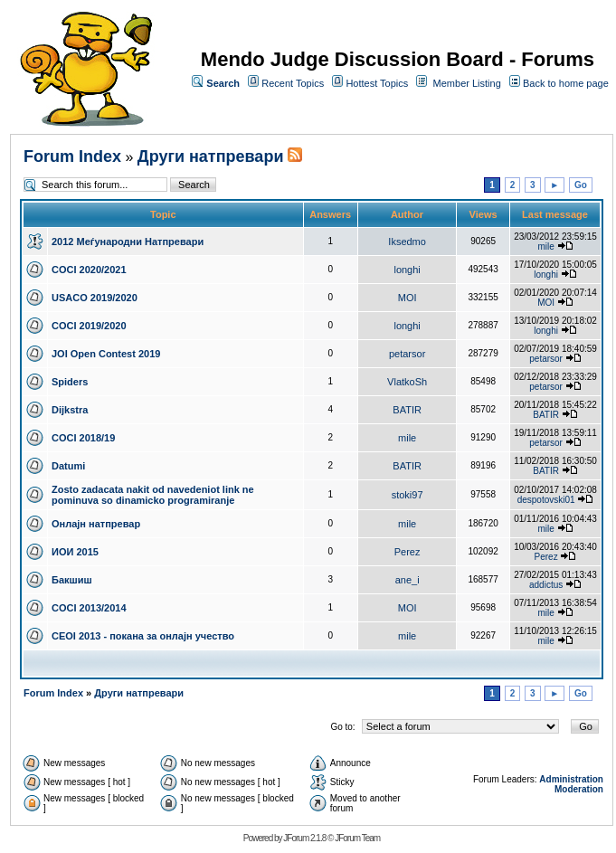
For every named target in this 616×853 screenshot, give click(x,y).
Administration (571, 779)
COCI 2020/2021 (89, 270)
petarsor (407, 354)
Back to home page (566, 83)
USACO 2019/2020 (95, 298)
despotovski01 (546, 500)
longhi (407, 270)
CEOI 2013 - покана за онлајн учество (143, 636)
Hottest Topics (377, 83)
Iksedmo (407, 242)
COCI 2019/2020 (89, 326)
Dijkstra (70, 410)
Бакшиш (72, 580)
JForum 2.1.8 (304, 838)
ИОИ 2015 (75, 552)
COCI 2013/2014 (89, 608)
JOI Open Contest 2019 (106, 354)
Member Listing (467, 83)
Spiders (70, 382)
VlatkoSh (407, 382)
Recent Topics (293, 83)
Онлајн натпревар (96, 524)
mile (545, 246)
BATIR (407, 410)
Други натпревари (211, 156)
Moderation (579, 789)
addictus (546, 585)
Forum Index (72, 156)
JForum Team (357, 838)
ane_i (408, 580)
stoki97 (408, 495)
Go (581, 185)
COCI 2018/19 (83, 438)
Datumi (68, 466)
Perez (408, 552)
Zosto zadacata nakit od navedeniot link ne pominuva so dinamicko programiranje (153, 495)
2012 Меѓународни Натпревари (128, 242)
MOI (408, 298)
